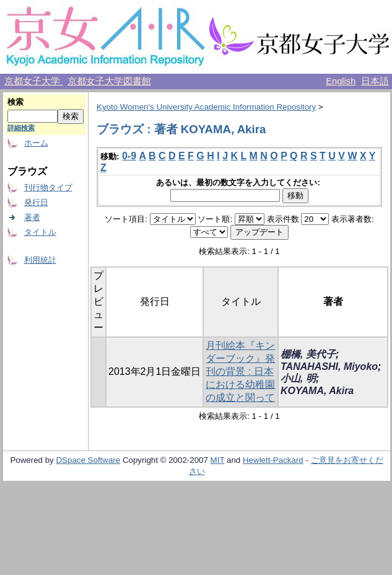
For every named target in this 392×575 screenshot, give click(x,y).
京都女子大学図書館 (109, 81)
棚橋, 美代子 (308, 354)
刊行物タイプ (48, 187)
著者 (32, 217)
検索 (15, 102)
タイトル (40, 232)
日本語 (375, 81)
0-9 (129, 156)
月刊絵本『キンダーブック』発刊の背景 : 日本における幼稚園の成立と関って (240, 371)
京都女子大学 (33, 81)
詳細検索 (21, 128)
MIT (218, 460)
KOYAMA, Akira (317, 391)
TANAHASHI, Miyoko (329, 367)
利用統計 (40, 260)
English (341, 81)
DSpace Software (88, 460)
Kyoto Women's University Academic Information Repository (206, 107)
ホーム (36, 143)
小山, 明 (298, 378)
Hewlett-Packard (273, 460)
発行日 (36, 202)
